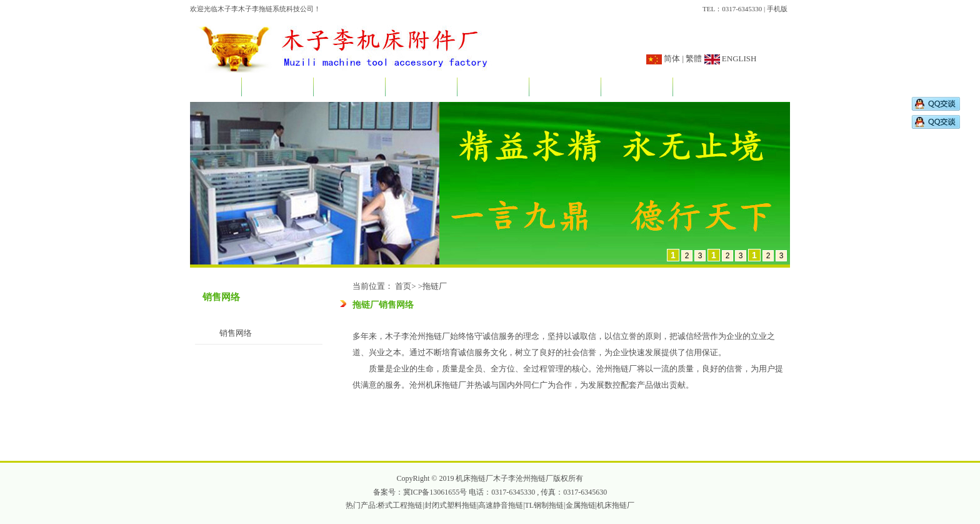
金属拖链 (581, 505)
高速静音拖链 (501, 505)
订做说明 (565, 88)
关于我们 (277, 88)
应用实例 (493, 88)
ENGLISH (738, 58)
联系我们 (709, 88)
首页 (216, 88)
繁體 (694, 58)
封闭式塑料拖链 (451, 505)
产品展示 (421, 88)
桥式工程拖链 (400, 505)
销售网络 (637, 88)
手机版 (777, 9)
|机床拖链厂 (615, 505)
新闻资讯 (349, 88)
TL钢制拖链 (545, 505)
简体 (672, 58)
